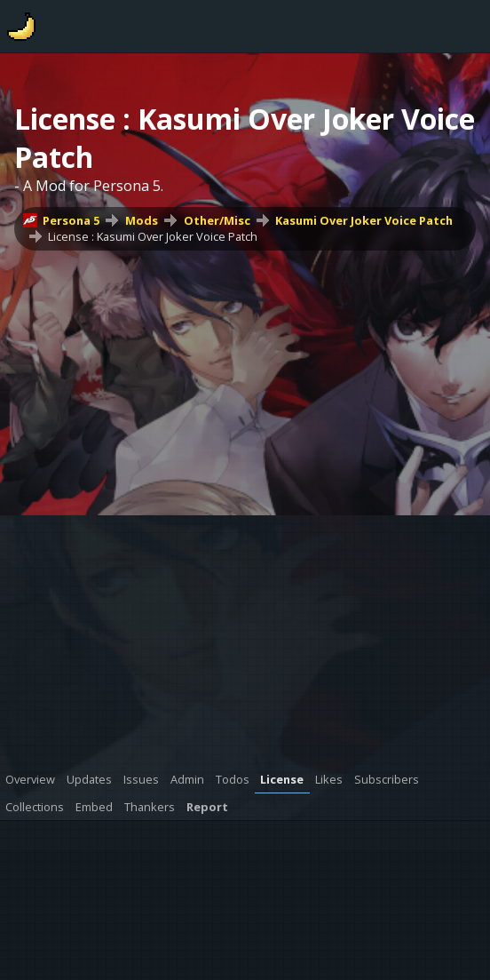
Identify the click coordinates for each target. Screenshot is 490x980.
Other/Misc (217, 220)
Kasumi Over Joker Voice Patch (364, 220)
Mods (142, 220)
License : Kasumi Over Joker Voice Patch (153, 236)
